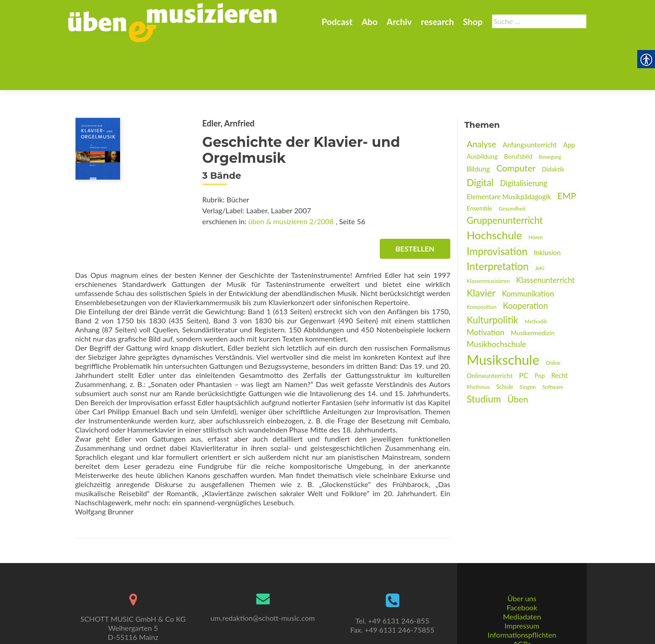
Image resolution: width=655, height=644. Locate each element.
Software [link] (553, 342)
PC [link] (524, 330)
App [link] (569, 100)
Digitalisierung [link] (524, 139)
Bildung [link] (478, 124)
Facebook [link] (522, 574)
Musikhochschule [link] (496, 299)
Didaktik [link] (553, 125)
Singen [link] (528, 342)
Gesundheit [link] (512, 164)
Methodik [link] (536, 277)
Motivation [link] (486, 288)
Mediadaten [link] (522, 583)
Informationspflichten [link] (522, 601)
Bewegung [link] (550, 112)
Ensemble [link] (479, 164)
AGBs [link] (522, 610)
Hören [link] (536, 193)
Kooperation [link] (525, 261)
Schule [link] (505, 342)
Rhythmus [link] (478, 342)
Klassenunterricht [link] (546, 235)
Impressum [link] (522, 592)
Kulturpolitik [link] (492, 275)
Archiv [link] (399, 22)
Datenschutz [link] (522, 619)
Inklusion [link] (547, 208)
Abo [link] (370, 22)
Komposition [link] (481, 262)
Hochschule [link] (494, 191)
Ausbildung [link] (482, 112)
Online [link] (553, 318)
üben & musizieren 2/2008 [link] (291, 177)
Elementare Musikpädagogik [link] (509, 152)
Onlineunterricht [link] (490, 331)
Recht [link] (559, 331)
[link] (172, 22)
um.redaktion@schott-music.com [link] (263, 584)
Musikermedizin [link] (533, 288)
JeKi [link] (539, 224)
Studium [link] (484, 354)
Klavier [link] (481, 248)
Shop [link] (473, 22)
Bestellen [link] (415, 204)
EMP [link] (567, 151)
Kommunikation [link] (528, 249)
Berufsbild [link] (518, 112)
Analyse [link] (481, 99)
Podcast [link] (337, 22)
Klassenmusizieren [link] (488, 236)
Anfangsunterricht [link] (530, 100)
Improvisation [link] (497, 207)
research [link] (437, 22)
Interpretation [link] (498, 222)
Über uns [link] (522, 565)
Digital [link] (480, 138)
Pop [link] (540, 331)
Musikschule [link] (503, 315)
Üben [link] (518, 355)
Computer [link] (516, 123)
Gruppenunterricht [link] (505, 176)
